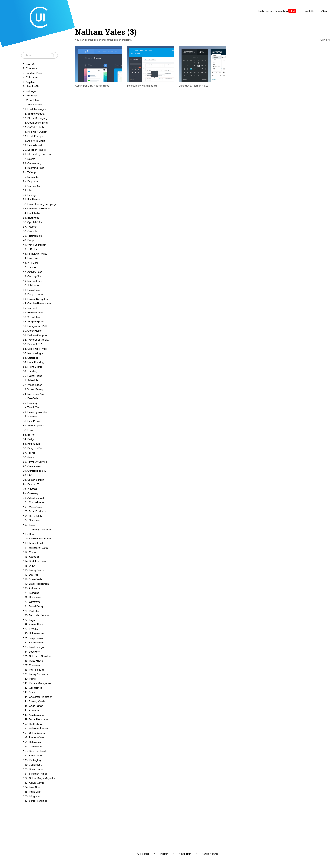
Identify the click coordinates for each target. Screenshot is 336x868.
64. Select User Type (35, 349)
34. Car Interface (33, 213)
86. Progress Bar (33, 448)
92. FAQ (28, 475)
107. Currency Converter (37, 529)
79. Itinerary (30, 416)
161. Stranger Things (35, 774)
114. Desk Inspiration (35, 561)
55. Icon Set (30, 308)
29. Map (28, 190)
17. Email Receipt (33, 136)
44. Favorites (30, 258)
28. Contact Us (32, 186)
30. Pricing (29, 195)
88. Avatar (29, 457)
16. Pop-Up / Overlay (35, 132)
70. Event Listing (33, 376)
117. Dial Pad (31, 575)
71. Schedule (31, 380)
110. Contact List (33, 543)
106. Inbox (29, 525)
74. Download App (34, 394)
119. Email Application (36, 584)
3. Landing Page (32, 73)
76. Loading (30, 403)
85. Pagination (31, 444)
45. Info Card (31, 263)
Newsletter (309, 11)
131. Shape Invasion (35, 638)
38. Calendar (30, 231)
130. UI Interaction (34, 633)
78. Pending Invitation (36, 412)
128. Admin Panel (33, 624)
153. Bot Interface (33, 737)
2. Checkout (30, 68)
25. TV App (29, 172)
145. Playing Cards (34, 701)
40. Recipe (29, 240)
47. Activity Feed (33, 272)
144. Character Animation (38, 697)
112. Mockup (31, 552)
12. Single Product (34, 114)
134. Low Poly (31, 652)
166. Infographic (33, 796)
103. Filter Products (34, 511)
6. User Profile (31, 86)
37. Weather (30, 227)
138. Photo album (33, 670)
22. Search (29, 159)
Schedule (132, 86)
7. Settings (29, 91)
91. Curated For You (35, 471)
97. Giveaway (31, 493)
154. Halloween (32, 742)
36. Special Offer (33, 222)
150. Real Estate (32, 724)
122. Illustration (32, 597)
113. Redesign (31, 557)
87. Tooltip (29, 453)
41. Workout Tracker (34, 245)
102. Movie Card (33, 507)
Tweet (26, 46)
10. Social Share (32, 105)
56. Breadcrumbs (33, 312)
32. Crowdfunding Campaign (40, 204)
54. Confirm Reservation (37, 303)
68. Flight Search (33, 367)
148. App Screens (33, 715)
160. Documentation (35, 769)
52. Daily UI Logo (33, 294)
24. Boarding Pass (34, 168)
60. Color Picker (32, 331)
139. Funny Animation (36, 674)
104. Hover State (33, 516)
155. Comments (32, 746)
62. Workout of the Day (36, 340)
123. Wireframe (32, 602)
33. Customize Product (36, 208)
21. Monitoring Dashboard (38, 154)
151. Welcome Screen (35, 728)
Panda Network (210, 854)
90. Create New (32, 466)
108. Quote (30, 534)
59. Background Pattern (37, 326)
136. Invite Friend (33, 661)
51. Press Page (32, 290)
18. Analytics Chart (34, 141)
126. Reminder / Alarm (36, 615)
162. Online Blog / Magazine (39, 778)
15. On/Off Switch (33, 127)
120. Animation (32, 588)
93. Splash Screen (33, 480)
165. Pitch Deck (32, 792)
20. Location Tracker (35, 150)
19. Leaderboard (32, 145)
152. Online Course (34, 733)
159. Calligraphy (33, 765)
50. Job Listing (32, 285)
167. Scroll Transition (35, 801)
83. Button (29, 435)
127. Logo (29, 620)
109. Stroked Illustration (37, 539)
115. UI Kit (29, 566)
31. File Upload (32, 199)
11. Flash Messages (34, 109)
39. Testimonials (32, 236)
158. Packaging (32, 760)
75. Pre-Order (31, 398)
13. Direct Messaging (35, 118)
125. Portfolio (31, 611)
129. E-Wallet (31, 629)
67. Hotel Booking (33, 362)
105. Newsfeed (32, 520)
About (325, 11)
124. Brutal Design (34, 606)
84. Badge (29, 439)
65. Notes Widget (33, 353)
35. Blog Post (31, 218)
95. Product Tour (33, 484)
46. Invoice (29, 267)
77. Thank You (31, 407)
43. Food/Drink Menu (35, 254)
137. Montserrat (32, 665)
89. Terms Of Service (35, 462)
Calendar (184, 86)
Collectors (143, 854)
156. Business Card (34, 751)
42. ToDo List (31, 249)
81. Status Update (33, 425)
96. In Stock (30, 489)
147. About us (31, 710)
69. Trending (30, 371)
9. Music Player (32, 100)
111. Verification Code (36, 548)
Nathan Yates (101, 86)
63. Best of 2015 (33, 344)
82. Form (28, 430)
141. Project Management (38, 683)
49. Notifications (33, 281)
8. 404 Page (30, 95)
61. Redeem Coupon (35, 335)
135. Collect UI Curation (37, 656)
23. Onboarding (32, 163)
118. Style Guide (33, 579)
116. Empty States (34, 570)
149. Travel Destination (36, 719)
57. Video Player (32, 317)
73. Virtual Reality (33, 389)
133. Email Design (33, 647)
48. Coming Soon (33, 276)
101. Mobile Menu (33, 502)
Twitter (164, 854)
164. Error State (32, 787)
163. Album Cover (33, 783)
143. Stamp (30, 692)
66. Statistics (31, 358)
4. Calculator (30, 77)
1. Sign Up (29, 64)
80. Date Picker (32, 421)
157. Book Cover (33, 756)
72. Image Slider (32, 385)
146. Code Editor (33, 706)
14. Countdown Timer (36, 123)
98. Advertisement (33, 498)
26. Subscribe (31, 177)
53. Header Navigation (36, 299)
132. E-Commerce (33, 642)
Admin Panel (82, 86)
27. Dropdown (31, 181)
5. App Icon (30, 82)
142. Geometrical (33, 688)
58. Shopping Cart (34, 322)
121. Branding (31, 593)
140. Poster (30, 679)
